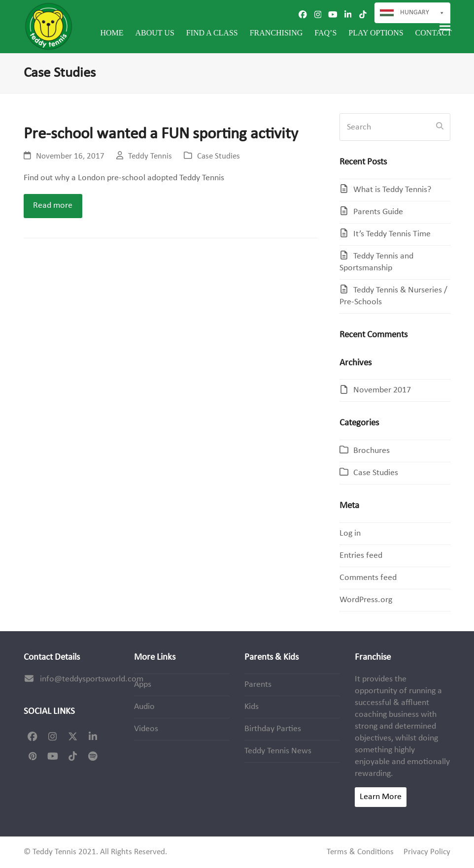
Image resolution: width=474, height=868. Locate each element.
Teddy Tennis (150, 157)
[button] (445, 26)
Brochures (372, 451)
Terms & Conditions (360, 852)
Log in (350, 533)
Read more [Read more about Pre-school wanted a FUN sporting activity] (53, 206)
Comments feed (368, 578)
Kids (252, 707)
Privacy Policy (427, 852)
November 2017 (382, 390)
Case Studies (219, 157)
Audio (144, 707)
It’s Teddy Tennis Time (392, 234)
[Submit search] (440, 127)
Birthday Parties (273, 729)
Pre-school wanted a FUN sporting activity (161, 134)
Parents (258, 685)
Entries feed (361, 556)
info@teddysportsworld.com (92, 679)
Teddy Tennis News (278, 751)
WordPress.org (366, 600)
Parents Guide (378, 212)
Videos (146, 729)
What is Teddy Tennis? (392, 190)
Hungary (423, 13)
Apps (143, 685)
